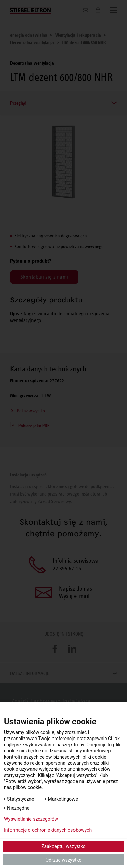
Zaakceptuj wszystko (63, 846)
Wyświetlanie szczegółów (31, 819)
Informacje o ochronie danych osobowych (48, 830)
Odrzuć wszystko (64, 860)
